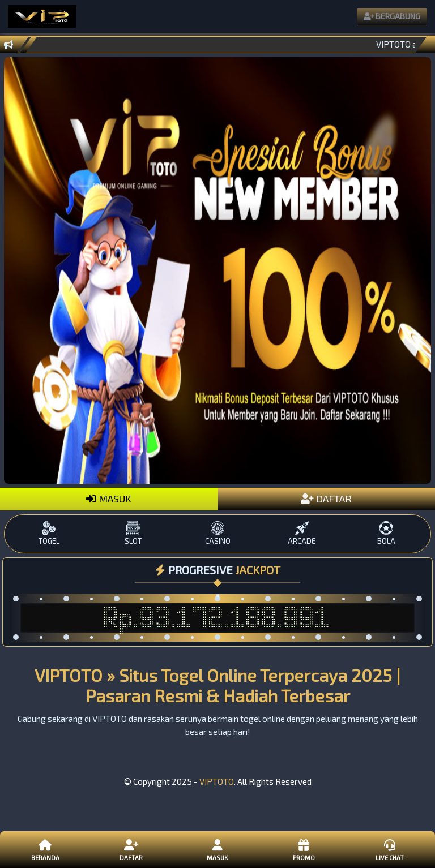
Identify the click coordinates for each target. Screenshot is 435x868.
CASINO (218, 533)
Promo (304, 849)
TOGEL (49, 533)
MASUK (109, 499)
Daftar (131, 849)
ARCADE (302, 533)
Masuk (217, 849)
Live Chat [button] (390, 849)
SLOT (133, 533)
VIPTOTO (217, 781)
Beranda (45, 849)
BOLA (386, 533)
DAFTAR (326, 499)
